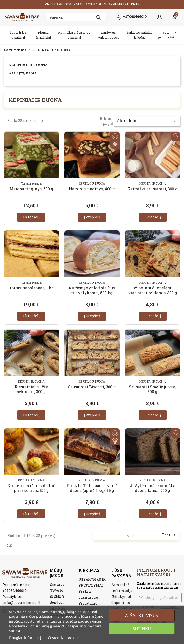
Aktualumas (147, 121)
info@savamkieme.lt (21, 602)
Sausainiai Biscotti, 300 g (92, 387)
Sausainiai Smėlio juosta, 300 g (152, 389)
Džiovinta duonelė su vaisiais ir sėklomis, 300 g (153, 290)
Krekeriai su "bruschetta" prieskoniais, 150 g (31, 488)
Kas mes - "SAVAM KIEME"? (58, 590)
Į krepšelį (31, 217)
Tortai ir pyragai (32, 183)
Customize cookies (63, 638)
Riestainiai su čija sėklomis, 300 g (32, 389)
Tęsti (170, 535)
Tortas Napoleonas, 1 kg (31, 288)
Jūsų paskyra (121, 573)
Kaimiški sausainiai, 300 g (152, 189)
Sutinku (142, 628)
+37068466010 (14, 591)
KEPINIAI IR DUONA (28, 65)
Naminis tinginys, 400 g (92, 189)
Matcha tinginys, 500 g (31, 189)
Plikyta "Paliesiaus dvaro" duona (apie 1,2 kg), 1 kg (92, 488)
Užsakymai (121, 597)
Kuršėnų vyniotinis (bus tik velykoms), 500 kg (92, 290)
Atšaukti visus (142, 615)
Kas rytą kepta (23, 73)
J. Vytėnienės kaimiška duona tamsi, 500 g (153, 488)
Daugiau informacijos (27, 638)
